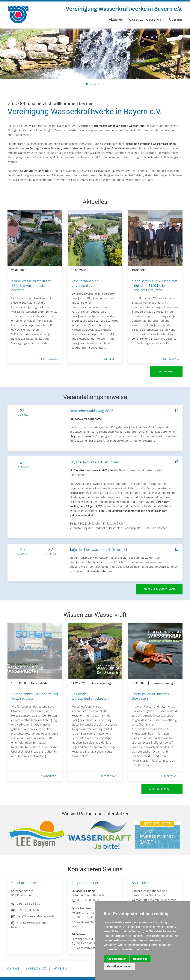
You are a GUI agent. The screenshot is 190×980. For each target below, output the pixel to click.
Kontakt (13, 969)
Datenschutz (36, 969)
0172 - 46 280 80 (86, 917)
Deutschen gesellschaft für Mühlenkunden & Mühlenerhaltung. (115, 441)
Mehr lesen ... (50, 359)
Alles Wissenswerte (162, 789)
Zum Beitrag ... (49, 776)
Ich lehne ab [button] (140, 959)
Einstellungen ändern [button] (120, 966)
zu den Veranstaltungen (159, 589)
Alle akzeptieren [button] (117, 959)
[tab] (87, 84)
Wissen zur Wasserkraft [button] (146, 19)
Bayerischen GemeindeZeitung (139, 470)
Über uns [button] (176, 19)
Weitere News (166, 372)
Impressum (61, 969)
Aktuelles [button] (116, 19)
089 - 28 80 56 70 (86, 900)
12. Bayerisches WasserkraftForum (92, 470)
